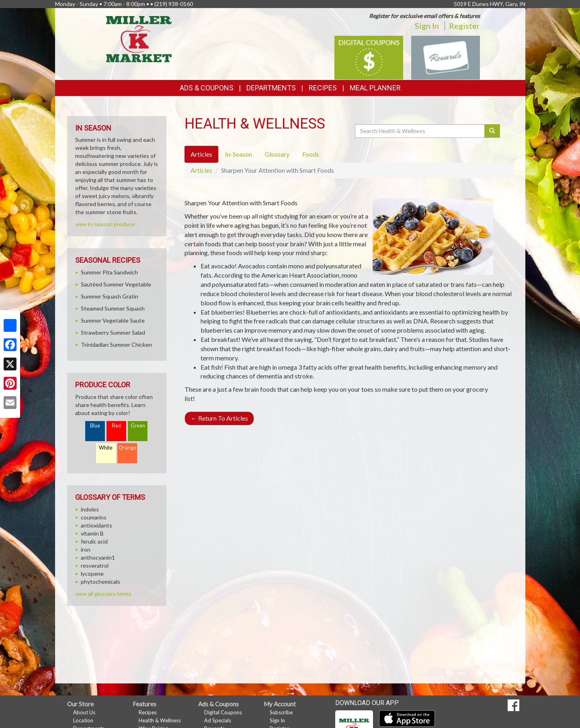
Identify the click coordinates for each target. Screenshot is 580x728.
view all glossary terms (103, 594)
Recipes (323, 88)
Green (138, 426)
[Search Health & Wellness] (420, 131)
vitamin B (92, 533)
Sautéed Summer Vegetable (116, 284)
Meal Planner (375, 88)
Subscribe (281, 712)
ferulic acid (94, 541)
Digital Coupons (223, 712)
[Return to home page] (139, 38)
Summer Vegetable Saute (113, 320)
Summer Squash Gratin (110, 296)
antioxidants (96, 525)
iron (86, 549)
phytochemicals (100, 582)
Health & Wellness (160, 720)
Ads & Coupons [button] (207, 88)
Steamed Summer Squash (113, 308)
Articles (201, 170)
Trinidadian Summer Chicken (116, 345)
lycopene (92, 574)
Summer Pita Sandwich (109, 272)
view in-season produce (105, 224)
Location (83, 720)
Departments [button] (271, 88)
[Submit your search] (492, 131)
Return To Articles (219, 418)
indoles (90, 509)
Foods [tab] (311, 154)
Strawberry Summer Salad (113, 332)
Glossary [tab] (277, 154)
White (106, 448)
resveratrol (95, 565)
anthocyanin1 (98, 557)
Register (464, 26)
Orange (127, 448)
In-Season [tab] (239, 154)
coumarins (94, 517)
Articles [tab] (201, 154)
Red (117, 426)
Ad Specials (218, 720)
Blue (95, 426)
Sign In (427, 26)
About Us (84, 712)
